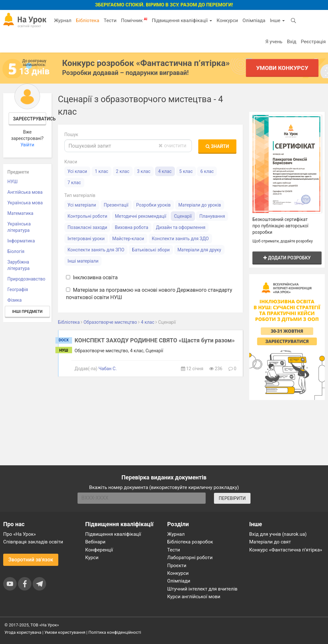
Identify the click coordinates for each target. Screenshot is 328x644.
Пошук (71, 135)
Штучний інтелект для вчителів (202, 589)
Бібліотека (88, 20)
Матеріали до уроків (200, 205)
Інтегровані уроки (86, 239)
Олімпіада (254, 20)
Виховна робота (131, 227)
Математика (20, 213)
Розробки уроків (153, 205)
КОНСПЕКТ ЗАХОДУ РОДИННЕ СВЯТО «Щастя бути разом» (155, 340)
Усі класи (77, 171)
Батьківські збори (151, 250)
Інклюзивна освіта (92, 277)
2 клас (123, 171)
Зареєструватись (30, 119)
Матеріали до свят (270, 542)
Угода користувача (23, 632)
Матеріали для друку (199, 250)
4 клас (165, 171)
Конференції (99, 550)
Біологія (16, 251)
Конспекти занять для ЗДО (180, 239)
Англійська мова (25, 192)
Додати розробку (287, 258)
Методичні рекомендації (141, 216)
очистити (172, 146)
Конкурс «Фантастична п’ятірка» (286, 550)
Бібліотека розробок (190, 542)
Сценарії (183, 216)
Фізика (15, 300)
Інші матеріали (83, 261)
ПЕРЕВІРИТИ (232, 498)
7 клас (74, 183)
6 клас (207, 171)
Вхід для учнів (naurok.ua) (278, 534)
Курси (92, 558)
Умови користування (65, 632)
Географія (18, 289)
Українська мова (25, 203)
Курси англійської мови (194, 597)
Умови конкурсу (282, 68)
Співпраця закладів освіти (33, 542)
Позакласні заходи (87, 227)
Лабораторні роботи (190, 558)
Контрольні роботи (87, 216)
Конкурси (227, 20)
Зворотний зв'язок (31, 560)
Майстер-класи (128, 239)
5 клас (186, 171)
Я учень (274, 42)
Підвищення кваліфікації (182, 20)
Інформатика (21, 241)
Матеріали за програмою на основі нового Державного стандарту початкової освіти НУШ (149, 294)
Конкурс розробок (146, 63)
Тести (110, 20)
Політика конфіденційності (115, 632)
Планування (212, 216)
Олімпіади (179, 581)
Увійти (27, 145)
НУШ (12, 182)
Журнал (62, 20)
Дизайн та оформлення (181, 227)
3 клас (144, 171)
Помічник (134, 20)
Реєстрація (313, 42)
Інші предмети (27, 312)
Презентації (116, 205)
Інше (277, 20)
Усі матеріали (82, 205)
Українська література (19, 227)
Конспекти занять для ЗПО (96, 250)
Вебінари (95, 542)
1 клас (102, 171)
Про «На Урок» (20, 534)
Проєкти (177, 566)
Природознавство (26, 279)
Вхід (292, 42)
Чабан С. (107, 369)
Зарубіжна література (18, 265)
